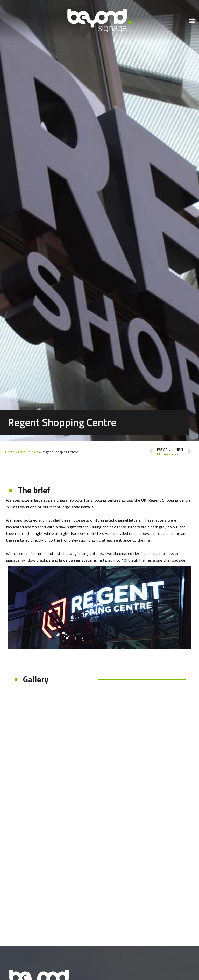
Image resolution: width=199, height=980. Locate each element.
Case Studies (28, 452)
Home (10, 452)
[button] (192, 21)
